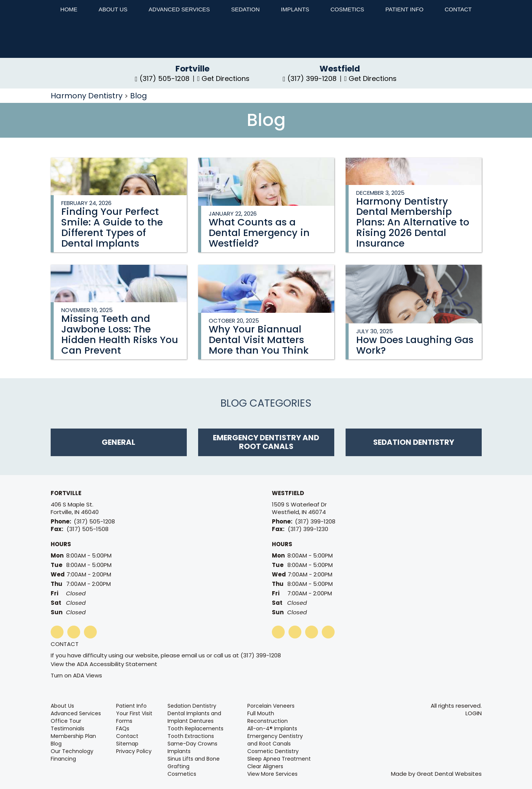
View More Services (272, 774)
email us (193, 655)
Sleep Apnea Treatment (279, 759)
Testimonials (67, 728)
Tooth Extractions (191, 736)
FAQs (123, 728)
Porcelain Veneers (271, 706)
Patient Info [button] (404, 9)
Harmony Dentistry (88, 96)
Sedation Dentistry (192, 706)
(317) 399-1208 (315, 521)
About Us (62, 706)
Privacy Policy (134, 751)
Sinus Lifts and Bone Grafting (194, 763)
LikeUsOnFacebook (57, 632)
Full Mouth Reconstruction (268, 717)
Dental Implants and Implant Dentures (194, 717)
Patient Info (131, 706)
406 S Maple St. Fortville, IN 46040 (75, 508)
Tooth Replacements (195, 728)
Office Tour (66, 721)
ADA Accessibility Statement (117, 664)
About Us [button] (113, 9)
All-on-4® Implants (272, 728)
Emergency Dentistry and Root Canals (275, 740)
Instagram (90, 632)
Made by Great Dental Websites (436, 774)
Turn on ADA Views (76, 675)
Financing (63, 759)
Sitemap (127, 744)
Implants (295, 9)
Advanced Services (179, 9)
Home (69, 9)
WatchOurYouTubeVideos (295, 632)
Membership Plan (73, 736)
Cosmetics (347, 9)
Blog (139, 96)
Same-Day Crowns (192, 744)
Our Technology (72, 751)
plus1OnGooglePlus (74, 632)
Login (474, 713)
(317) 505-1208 (94, 521)
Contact (65, 644)
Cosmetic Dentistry (273, 751)
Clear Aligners (265, 766)
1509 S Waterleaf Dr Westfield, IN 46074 (299, 508)
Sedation (245, 9)
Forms (124, 721)
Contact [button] (458, 9)
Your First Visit (134, 713)
